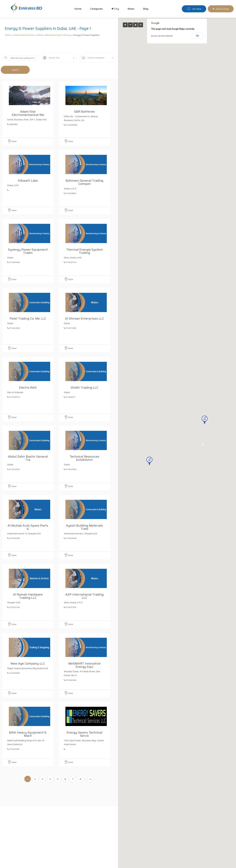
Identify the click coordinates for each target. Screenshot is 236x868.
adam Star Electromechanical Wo (29, 101)
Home (78, 9)
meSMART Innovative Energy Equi (85, 653)
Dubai (40, 35)
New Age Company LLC (29, 651)
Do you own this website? (162, 36)
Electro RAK (29, 375)
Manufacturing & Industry (58, 35)
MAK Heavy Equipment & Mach (29, 722)
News (131, 9)
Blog (146, 9)
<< (28, 779)
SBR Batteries (85, 99)
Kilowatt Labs (29, 168)
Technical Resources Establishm (85, 446)
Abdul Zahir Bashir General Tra (28, 446)
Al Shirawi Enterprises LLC (85, 306)
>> (90, 779)
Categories (96, 9)
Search (15, 70)
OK (197, 36)
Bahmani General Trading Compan (85, 170)
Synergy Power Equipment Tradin (28, 239)
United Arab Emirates (24, 35)
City (115, 9)
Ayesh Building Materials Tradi (85, 515)
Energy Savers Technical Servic (85, 722)
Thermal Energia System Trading (85, 239)
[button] (149, 461)
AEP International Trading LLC (85, 584)
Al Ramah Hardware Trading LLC (29, 584)
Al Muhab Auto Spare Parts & (28, 515)
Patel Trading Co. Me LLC (29, 306)
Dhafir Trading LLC (85, 375)
